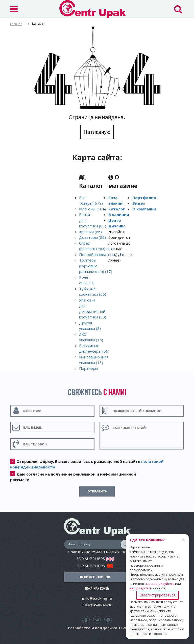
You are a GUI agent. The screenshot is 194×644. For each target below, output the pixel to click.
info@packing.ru (97, 598)
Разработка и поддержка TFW (97, 628)
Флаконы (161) (92, 209)
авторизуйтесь (141, 588)
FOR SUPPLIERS (95, 559)
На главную (97, 132)
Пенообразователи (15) (101, 254)
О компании (144, 209)
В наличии (119, 214)
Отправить (97, 491)
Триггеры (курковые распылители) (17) (96, 266)
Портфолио (144, 198)
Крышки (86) (90, 232)
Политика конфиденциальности (97, 552)
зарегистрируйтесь (160, 584)
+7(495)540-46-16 (97, 605)
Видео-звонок (95, 577)
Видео (139, 203)
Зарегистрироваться (157, 595)
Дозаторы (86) (92, 237)
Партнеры (89, 368)
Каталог (117, 209)
